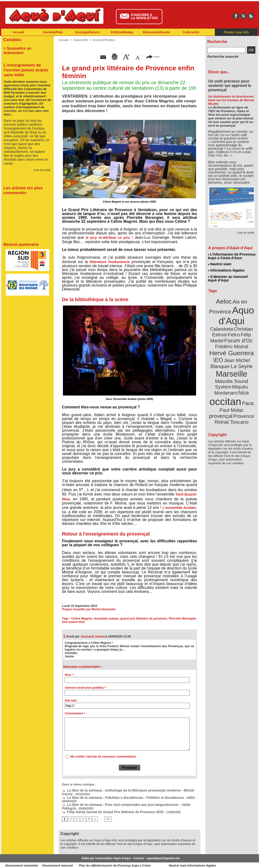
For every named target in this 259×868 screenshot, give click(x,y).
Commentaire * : (76, 713)
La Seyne (240, 352)
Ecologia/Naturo (87, 32)
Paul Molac (221, 387)
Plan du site (108, 861)
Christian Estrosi (226, 324)
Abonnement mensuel (65, 861)
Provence (225, 392)
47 (107, 814)
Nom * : (70, 675)
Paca (246, 380)
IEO (220, 347)
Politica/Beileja (122, 32)
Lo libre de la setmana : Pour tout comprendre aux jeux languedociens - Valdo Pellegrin (125, 800)
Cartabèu (12, 39)
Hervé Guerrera (232, 341)
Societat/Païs (53, 32)
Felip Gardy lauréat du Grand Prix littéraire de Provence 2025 (107, 807)
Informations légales (226, 269)
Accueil (18, 32)
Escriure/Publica (102, 40)
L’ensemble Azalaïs (179, 508)
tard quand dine (73, 622)
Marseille (223, 359)
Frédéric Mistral (237, 335)
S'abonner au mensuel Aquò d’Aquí (228, 277)
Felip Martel (224, 329)
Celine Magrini (82, 619)
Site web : (71, 701)
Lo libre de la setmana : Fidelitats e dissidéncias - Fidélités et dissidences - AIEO (120, 797)
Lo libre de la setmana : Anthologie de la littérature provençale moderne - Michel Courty (125, 790)
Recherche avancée (221, 57)
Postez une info (236, 32)
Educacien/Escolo (156, 32)
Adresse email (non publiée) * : (86, 688)
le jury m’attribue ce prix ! (109, 237)
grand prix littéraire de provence (144, 619)
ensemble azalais (107, 619)
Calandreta (243, 318)
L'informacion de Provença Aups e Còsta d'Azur (231, 256)
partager (153, 56)
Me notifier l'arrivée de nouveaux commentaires (103, 757)
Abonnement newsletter (23, 861)
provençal (242, 387)
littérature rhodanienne (110, 262)
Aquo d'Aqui (230, 312)
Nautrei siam (220, 264)
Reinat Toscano (235, 394)
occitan (226, 379)
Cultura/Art (191, 32)
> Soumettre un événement (25, 48)
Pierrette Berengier (183, 619)
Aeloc (225, 299)
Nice (242, 371)
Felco (247, 324)
